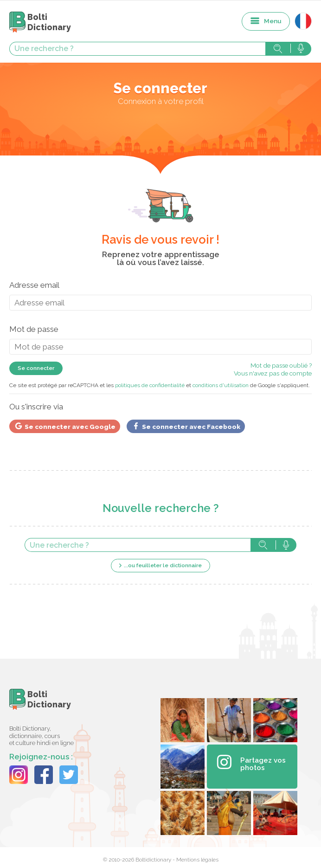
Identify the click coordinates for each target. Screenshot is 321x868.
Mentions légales (197, 860)
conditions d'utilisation (221, 385)
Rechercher (278, 49)
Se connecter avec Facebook (186, 426)
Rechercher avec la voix (301, 49)
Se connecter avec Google (65, 426)
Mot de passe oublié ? (281, 365)
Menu (273, 21)
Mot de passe (34, 329)
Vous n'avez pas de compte (273, 373)
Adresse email (34, 285)
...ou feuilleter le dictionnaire (163, 565)
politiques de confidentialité (150, 385)
